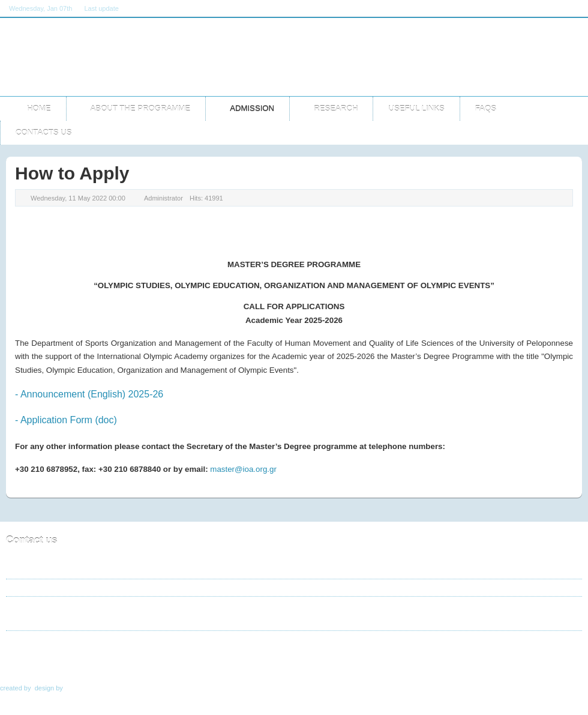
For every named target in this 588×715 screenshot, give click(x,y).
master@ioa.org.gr (243, 469)
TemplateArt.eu (88, 688)
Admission (81, 660)
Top (568, 660)
